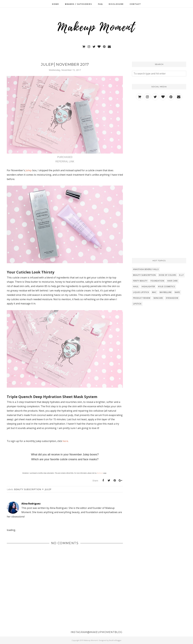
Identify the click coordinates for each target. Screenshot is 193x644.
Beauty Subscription (28, 489)
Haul (136, 287)
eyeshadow (172, 298)
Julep (48, 489)
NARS (177, 292)
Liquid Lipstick (141, 292)
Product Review (142, 298)
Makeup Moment (91, 640)
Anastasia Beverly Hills (146, 269)
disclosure (100, 473)
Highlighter (148, 287)
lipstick (137, 304)
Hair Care (172, 281)
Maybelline (166, 292)
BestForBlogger (115, 640)
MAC (154, 292)
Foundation (157, 281)
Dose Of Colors (168, 275)
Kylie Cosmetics (167, 287)
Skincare (158, 298)
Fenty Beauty (140, 281)
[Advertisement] (159, 130)
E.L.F (181, 275)
